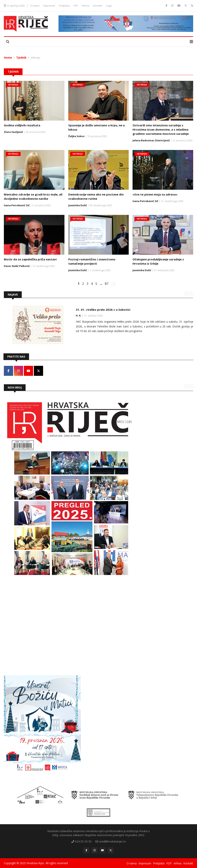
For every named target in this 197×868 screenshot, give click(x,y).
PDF (76, 6)
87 (107, 284)
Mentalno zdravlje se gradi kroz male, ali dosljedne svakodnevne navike (33, 196)
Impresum (49, 6)
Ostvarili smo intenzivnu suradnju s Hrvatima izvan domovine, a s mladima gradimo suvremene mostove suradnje (161, 129)
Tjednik (21, 58)
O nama (35, 6)
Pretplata (64, 6)
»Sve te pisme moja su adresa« (155, 194)
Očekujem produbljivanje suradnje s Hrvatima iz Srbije (158, 261)
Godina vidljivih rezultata (22, 125)
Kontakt (98, 6)
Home (8, 58)
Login (109, 6)
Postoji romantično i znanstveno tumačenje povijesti (92, 261)
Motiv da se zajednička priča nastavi (30, 259)
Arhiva (86, 6)
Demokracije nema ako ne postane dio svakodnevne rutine (96, 196)
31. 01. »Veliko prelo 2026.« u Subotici (103, 310)
